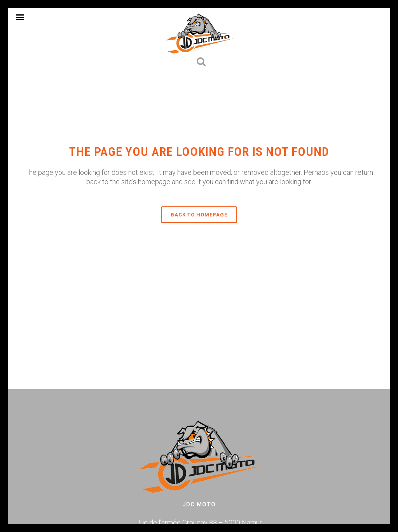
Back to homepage (199, 215)
